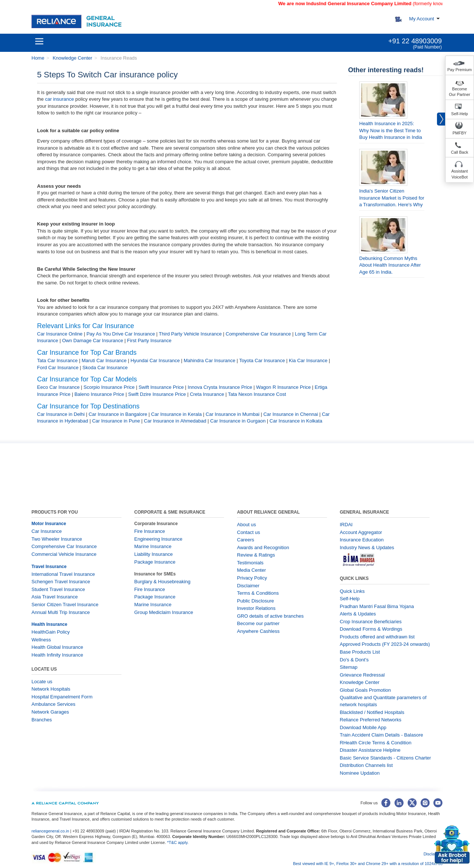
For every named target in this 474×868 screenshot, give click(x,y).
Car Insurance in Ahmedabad (175, 421)
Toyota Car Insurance (262, 360)
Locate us (42, 682)
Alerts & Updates (358, 614)
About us (246, 525)
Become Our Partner (459, 92)
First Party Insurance (149, 340)
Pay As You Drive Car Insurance (121, 334)
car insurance (60, 99)
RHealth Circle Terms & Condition (376, 743)
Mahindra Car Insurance (209, 360)
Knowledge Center (72, 58)
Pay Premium (460, 70)
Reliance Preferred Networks (371, 720)
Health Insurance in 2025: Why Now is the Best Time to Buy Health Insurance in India (391, 130)
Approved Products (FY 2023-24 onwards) (385, 644)
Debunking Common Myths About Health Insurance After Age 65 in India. (390, 265)
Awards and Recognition (263, 547)
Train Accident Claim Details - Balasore (382, 735)
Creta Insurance (207, 394)
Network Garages (50, 712)
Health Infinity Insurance (58, 655)
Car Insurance (47, 531)
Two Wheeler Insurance (57, 539)
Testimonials (250, 563)
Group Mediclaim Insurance (164, 612)
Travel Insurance (49, 567)
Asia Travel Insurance (55, 597)
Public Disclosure (256, 601)
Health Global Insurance (58, 647)
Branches (42, 720)
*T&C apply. (178, 842)
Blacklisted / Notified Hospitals (372, 712)
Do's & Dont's (354, 660)
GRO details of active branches (270, 616)
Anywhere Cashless (258, 631)
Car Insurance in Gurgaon (238, 421)
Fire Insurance (150, 531)
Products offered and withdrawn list (377, 637)
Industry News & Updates (367, 547)
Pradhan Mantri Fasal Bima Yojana (377, 606)
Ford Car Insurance (58, 368)
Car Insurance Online (60, 334)
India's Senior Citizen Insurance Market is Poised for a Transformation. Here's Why (392, 198)
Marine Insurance (153, 546)
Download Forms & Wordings (371, 629)
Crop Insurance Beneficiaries (371, 622)
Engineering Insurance (158, 539)
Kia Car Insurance (308, 360)
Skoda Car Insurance (105, 368)
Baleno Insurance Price (99, 394)
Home (38, 58)
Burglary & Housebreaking (163, 582)
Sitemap (349, 667)
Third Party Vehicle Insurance (190, 334)
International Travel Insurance (63, 574)
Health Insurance (49, 624)
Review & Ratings (256, 555)
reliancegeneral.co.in (51, 831)
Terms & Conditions (258, 593)
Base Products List (360, 652)
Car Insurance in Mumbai (232, 414)
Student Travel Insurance (58, 589)
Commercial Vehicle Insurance (64, 554)
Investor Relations (256, 608)
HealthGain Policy (51, 632)
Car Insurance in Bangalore (118, 414)
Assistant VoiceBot (460, 174)
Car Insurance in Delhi (61, 414)
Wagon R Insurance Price (284, 387)
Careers (246, 540)
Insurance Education (362, 540)
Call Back (460, 152)
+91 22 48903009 (415, 41)
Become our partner (258, 623)
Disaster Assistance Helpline (370, 750)
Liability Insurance (154, 554)
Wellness (41, 640)
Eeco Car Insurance (58, 387)
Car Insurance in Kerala (176, 414)
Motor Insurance (49, 524)
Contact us (248, 532)
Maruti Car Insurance (104, 360)
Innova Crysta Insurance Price (220, 387)
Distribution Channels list (366, 765)
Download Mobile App (363, 727)
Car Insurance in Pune (116, 421)
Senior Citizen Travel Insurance (65, 605)
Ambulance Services (54, 704)
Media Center (251, 570)
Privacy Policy (252, 578)
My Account (422, 19)
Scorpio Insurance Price (109, 387)
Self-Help (459, 114)
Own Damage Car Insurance (93, 340)
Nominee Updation (360, 773)
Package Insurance (155, 562)
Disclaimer (248, 586)
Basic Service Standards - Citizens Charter (385, 758)
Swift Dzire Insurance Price (157, 394)
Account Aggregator (361, 532)
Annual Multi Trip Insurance (61, 612)
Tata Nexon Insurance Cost (257, 394)
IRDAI (346, 525)
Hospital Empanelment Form (62, 697)
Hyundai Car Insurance (155, 360)
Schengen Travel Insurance (61, 582)
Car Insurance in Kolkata (296, 421)
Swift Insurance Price (161, 387)
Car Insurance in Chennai (291, 414)
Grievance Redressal (362, 675)
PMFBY (460, 133)
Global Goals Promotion (365, 690)
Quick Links (352, 591)
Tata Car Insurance (57, 360)
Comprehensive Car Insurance (258, 334)
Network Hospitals (51, 689)
